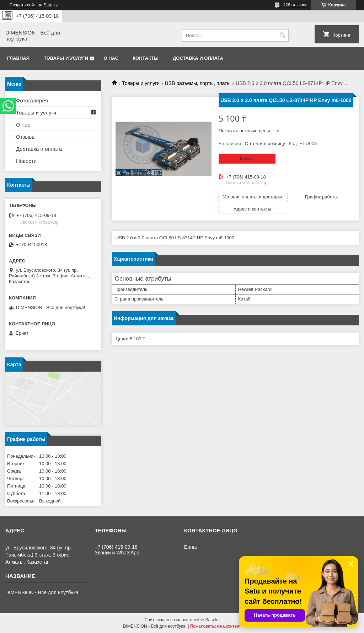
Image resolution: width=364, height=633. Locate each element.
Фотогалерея (32, 100)
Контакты (146, 58)
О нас (111, 58)
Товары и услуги (66, 58)
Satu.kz (212, 620)
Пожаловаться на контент (216, 626)
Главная (18, 58)
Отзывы (26, 137)
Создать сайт (23, 5)
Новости (26, 161)
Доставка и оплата (198, 58)
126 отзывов (295, 5)
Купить (247, 159)
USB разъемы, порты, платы (198, 83)
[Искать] (282, 35)
